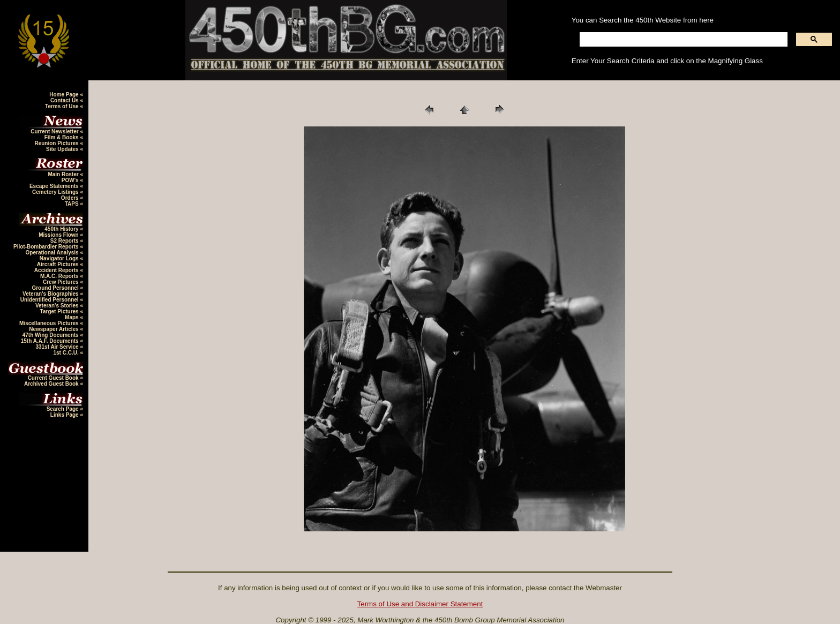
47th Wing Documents (51, 335)
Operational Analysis (53, 253)
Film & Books (62, 137)
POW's (71, 180)
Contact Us (65, 100)
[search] (682, 40)
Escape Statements (55, 186)
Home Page (65, 95)
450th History (62, 229)
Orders (71, 198)
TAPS (73, 204)
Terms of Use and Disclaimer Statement (420, 604)
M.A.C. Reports (60, 276)
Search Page (63, 409)
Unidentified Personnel (50, 300)
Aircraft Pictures (59, 264)
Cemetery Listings (56, 192)
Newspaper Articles (54, 329)
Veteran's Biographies (51, 294)
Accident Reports (57, 270)
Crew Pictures (61, 282)
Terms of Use (62, 106)
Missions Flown (59, 235)
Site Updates (63, 149)
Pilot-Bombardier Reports (47, 247)
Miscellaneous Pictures (50, 323)
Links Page (65, 415)
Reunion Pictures (57, 143)
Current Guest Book (54, 378)
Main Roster (64, 174)
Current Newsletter (55, 131)
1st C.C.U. (66, 353)
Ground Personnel (56, 288)
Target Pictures (60, 311)
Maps (72, 317)
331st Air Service (58, 347)
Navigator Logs (60, 258)
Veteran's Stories (58, 306)
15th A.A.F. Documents (51, 341)
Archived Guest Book (52, 384)
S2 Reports (65, 241)
